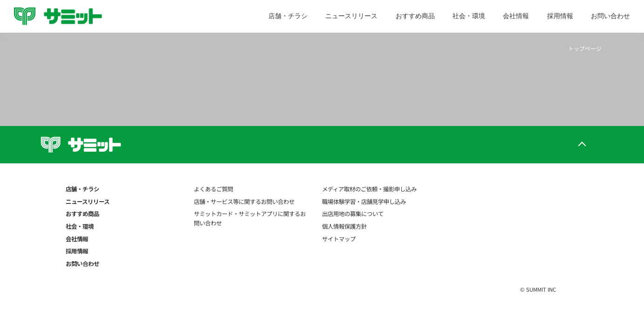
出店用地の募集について (353, 214)
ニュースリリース (351, 16)
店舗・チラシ (288, 16)
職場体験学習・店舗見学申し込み (364, 202)
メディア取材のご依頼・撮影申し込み (369, 189)
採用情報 (560, 16)
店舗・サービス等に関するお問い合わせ (244, 202)
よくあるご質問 (213, 189)
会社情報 (516, 16)
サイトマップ (339, 239)
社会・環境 (469, 16)
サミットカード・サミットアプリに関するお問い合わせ (250, 218)
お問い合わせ (610, 16)
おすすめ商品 (415, 16)
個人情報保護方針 (344, 226)
